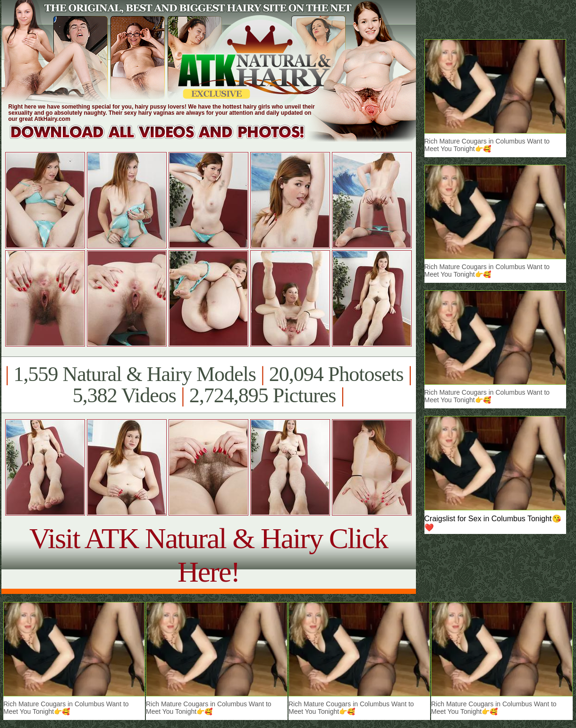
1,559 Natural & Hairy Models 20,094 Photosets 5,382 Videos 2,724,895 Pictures (208, 385)
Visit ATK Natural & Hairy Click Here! (208, 555)
